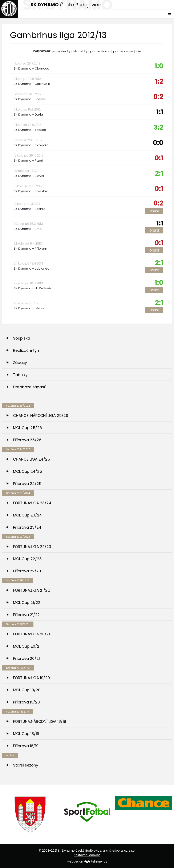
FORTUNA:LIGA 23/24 (32, 503)
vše (138, 51)
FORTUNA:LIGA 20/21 (31, 634)
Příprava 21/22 (26, 615)
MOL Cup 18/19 (26, 734)
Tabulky (20, 375)
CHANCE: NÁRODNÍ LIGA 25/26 (41, 416)
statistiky (80, 51)
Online (154, 211)
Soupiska (22, 338)
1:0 (159, 66)
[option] (30, 815)
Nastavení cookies (87, 855)
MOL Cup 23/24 (27, 515)
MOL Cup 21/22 (27, 603)
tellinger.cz (99, 861)
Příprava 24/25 (27, 484)
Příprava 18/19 (26, 746)
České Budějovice (66, 5)
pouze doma (100, 51)
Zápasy (20, 363)
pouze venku (123, 51)
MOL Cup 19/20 (27, 690)
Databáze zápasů (30, 387)
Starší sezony (26, 765)
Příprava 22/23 (27, 571)
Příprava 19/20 (26, 702)
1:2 (159, 81)
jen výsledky (61, 51)
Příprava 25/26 (27, 440)
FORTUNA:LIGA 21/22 (31, 590)
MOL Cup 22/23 (27, 559)
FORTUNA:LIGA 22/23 (32, 547)
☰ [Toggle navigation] (169, 13)
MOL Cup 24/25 (28, 471)
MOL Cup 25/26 (27, 428)
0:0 (158, 143)
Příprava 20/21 (26, 658)
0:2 (158, 97)
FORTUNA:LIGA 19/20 (31, 678)
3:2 (158, 127)
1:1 (160, 112)
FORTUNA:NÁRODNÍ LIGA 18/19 (40, 721)
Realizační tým (27, 350)
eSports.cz (120, 851)
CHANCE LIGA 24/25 (32, 459)
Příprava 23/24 (27, 527)
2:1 (159, 173)
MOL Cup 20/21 (27, 646)
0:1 (159, 158)
